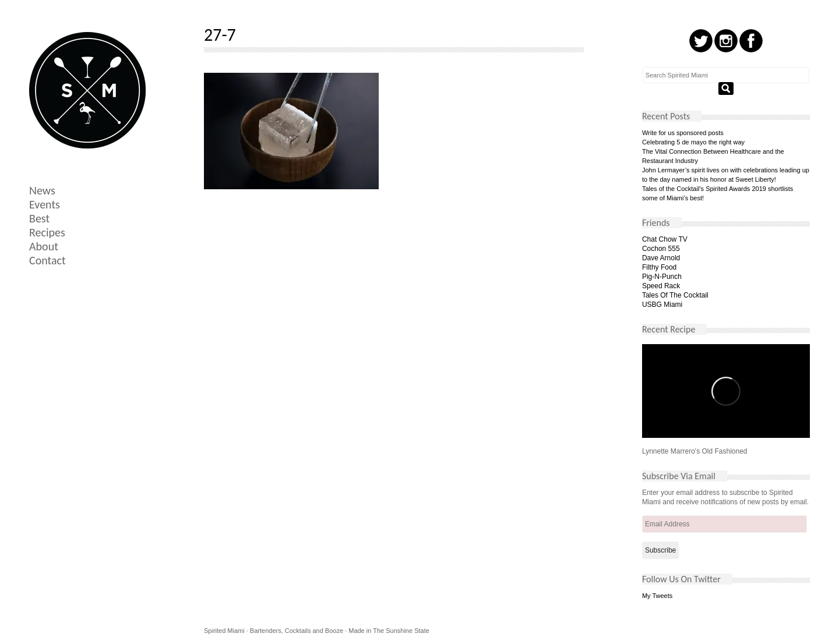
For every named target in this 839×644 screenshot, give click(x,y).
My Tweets (657, 596)
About (44, 246)
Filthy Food (659, 267)
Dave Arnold (661, 258)
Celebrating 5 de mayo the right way (693, 142)
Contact (47, 260)
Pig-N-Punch (662, 277)
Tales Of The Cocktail (675, 295)
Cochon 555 (661, 249)
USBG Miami (662, 305)
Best (39, 218)
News (42, 190)
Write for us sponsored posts (683, 133)
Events (45, 204)
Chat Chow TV (665, 239)
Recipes (47, 232)
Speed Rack (661, 286)
